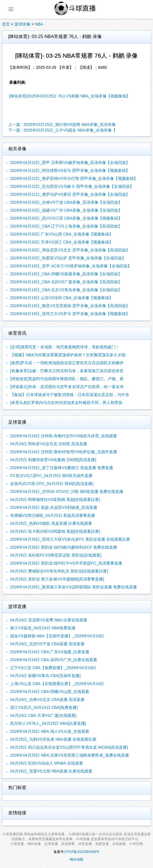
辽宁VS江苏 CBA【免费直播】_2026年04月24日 (53, 668)
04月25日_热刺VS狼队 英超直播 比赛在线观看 (51, 523)
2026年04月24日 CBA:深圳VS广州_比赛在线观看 (54, 660)
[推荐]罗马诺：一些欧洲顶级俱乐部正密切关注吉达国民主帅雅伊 (67, 363)
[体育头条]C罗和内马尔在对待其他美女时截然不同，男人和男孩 (66, 403)
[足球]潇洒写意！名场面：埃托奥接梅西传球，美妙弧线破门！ (65, 347)
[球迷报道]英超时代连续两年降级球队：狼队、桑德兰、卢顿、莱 (67, 379)
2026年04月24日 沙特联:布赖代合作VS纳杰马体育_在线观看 (64, 436)
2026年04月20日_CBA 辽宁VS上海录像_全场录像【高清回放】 (66, 226)
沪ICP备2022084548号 (82, 852)
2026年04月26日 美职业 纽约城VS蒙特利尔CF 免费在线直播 (64, 547)
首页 (6, 24)
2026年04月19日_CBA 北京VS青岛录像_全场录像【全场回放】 (66, 290)
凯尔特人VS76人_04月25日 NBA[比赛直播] (48, 723)
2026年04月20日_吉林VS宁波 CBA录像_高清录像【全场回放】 (66, 202)
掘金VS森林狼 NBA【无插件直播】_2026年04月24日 (57, 636)
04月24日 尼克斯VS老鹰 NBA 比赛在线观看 (49, 620)
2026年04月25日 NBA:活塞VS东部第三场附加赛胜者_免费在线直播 (70, 755)
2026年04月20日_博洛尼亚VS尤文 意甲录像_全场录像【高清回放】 (70, 250)
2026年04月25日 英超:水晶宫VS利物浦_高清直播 (54, 507)
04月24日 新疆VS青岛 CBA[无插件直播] (45, 676)
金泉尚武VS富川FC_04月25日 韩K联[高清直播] (52, 484)
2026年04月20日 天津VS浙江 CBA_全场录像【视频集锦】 (62, 242)
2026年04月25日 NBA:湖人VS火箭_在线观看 (50, 731)
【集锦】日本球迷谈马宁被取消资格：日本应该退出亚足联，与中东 (70, 395)
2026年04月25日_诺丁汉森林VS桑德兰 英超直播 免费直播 (62, 468)
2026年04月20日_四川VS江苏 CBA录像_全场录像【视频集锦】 (66, 218)
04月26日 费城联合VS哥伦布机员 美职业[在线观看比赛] (59, 571)
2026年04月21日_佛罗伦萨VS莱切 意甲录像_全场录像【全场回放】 (70, 194)
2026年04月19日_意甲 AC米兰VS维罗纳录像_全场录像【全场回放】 (71, 266)
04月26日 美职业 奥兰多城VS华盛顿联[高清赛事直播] (57, 579)
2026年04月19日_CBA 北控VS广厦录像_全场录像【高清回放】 (66, 282)
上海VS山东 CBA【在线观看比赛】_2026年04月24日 (57, 684)
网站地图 (76, 859)
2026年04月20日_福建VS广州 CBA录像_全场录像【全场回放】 (66, 210)
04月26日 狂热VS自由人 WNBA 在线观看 (47, 763)
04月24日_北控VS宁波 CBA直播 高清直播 (47, 644)
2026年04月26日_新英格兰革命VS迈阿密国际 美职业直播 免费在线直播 (74, 587)
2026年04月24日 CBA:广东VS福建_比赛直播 (50, 652)
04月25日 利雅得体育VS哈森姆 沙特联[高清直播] (53, 460)
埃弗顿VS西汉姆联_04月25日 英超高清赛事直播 (53, 515)
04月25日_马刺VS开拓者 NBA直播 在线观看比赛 (53, 739)
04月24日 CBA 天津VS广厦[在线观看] (43, 715)
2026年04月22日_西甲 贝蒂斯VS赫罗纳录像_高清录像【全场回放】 (70, 163)
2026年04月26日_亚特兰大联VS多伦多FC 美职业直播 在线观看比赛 (70, 539)
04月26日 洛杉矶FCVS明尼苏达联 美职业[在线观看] (56, 555)
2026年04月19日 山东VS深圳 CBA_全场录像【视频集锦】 (62, 298)
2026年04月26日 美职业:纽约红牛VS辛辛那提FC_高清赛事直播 (66, 563)
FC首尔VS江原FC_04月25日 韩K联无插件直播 (51, 476)
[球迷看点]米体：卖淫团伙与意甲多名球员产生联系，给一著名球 (67, 387)
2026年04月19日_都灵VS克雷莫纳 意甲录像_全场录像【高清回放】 (70, 306)
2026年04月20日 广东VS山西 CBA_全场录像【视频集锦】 (62, 234)
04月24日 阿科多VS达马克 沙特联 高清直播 (49, 444)
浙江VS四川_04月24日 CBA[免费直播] (44, 707)
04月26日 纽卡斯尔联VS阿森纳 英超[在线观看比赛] (55, 531)
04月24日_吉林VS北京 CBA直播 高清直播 (47, 700)
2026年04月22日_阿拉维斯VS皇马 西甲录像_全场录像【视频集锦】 (70, 170)
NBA (39, 24)
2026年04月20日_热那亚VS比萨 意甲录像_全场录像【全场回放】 (68, 258)
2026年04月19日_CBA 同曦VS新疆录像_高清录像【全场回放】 (66, 274)
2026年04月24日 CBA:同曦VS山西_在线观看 (50, 692)
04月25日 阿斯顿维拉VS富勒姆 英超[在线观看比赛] (55, 499)
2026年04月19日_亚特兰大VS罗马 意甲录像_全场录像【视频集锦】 (70, 314)
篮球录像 (22, 24)
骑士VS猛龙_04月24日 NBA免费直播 (43, 628)
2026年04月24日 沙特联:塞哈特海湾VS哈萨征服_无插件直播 (64, 452)
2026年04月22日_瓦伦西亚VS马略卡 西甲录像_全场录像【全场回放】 (72, 186)
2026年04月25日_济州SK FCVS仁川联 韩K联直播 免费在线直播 (67, 492)
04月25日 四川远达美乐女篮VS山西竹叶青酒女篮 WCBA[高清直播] (69, 747)
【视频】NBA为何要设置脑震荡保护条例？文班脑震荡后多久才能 (68, 355)
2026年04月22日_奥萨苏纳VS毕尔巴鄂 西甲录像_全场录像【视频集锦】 (74, 178)
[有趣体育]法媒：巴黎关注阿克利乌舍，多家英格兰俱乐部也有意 (67, 371)
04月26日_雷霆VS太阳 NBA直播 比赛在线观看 (51, 771)
